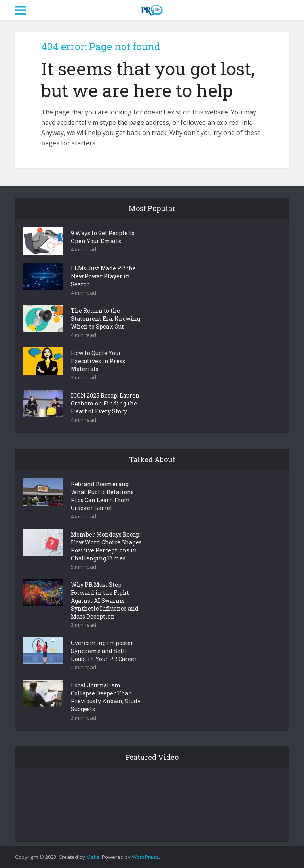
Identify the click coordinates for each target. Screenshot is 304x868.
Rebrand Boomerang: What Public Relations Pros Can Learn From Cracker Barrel (102, 496)
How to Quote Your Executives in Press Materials (98, 361)
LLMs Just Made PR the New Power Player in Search (103, 276)
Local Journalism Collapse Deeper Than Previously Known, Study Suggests (106, 697)
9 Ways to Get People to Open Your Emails (103, 237)
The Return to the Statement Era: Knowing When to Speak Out (105, 319)
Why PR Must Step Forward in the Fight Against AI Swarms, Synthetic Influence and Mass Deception (105, 601)
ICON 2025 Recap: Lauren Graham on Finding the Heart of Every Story (105, 403)
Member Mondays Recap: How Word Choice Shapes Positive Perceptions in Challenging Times (106, 546)
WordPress (145, 857)
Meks (93, 857)
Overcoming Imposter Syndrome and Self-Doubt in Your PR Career (104, 651)
